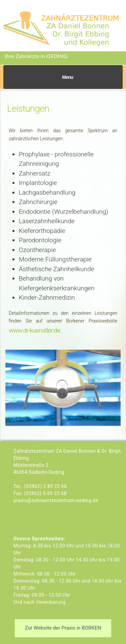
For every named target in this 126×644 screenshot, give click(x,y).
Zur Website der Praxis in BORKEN (63, 628)
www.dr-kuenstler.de (34, 330)
